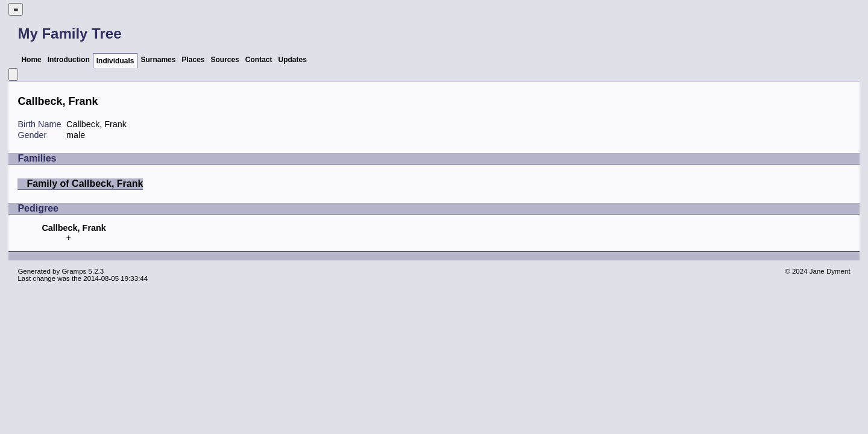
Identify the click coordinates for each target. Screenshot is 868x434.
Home (31, 60)
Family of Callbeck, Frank (85, 184)
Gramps (74, 271)
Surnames (158, 60)
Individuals (115, 61)
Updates (293, 60)
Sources (225, 60)
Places (193, 60)
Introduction (69, 60)
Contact (259, 60)
